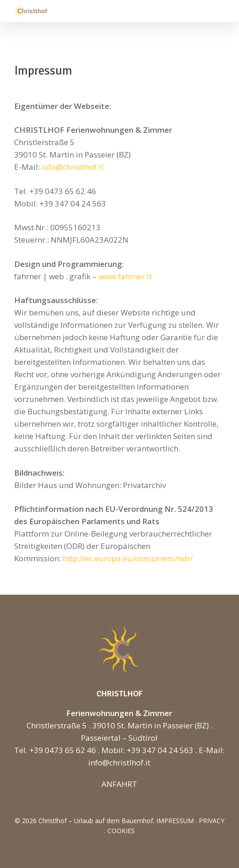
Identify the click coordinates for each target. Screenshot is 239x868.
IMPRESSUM (175, 821)
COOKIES (121, 831)
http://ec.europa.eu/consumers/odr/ (128, 558)
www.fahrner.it (125, 276)
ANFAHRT (119, 784)
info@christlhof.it (73, 167)
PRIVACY (212, 821)
